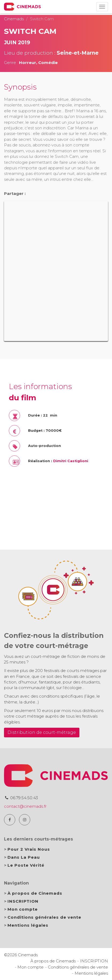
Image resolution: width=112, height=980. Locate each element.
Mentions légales (28, 925)
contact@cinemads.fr (25, 806)
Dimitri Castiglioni (71, 461)
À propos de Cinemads (35, 893)
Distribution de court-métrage (42, 732)
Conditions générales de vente (44, 917)
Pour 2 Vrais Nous (29, 849)
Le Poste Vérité (26, 865)
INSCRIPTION (23, 901)
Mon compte (23, 909)
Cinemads (14, 19)
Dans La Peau (24, 857)
